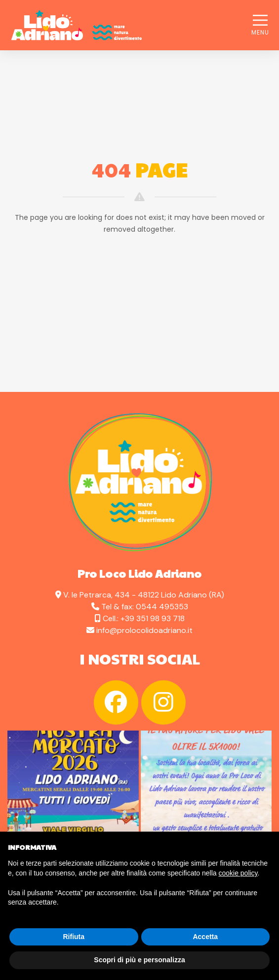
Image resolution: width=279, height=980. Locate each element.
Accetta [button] (205, 937)
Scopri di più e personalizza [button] (139, 960)
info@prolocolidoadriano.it (144, 630)
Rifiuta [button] (74, 937)
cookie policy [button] (238, 873)
